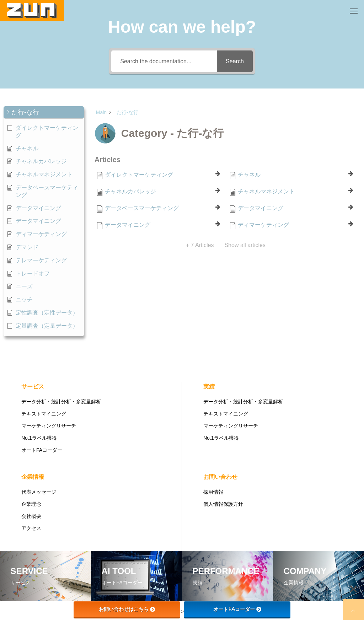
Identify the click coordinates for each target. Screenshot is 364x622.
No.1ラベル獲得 (39, 438)
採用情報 (213, 492)
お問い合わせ (220, 477)
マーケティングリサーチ (49, 426)
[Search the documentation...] (164, 61)
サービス (33, 387)
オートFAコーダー (42, 450)
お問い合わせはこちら (127, 609)
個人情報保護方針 (223, 504)
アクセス (31, 528)
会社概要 (31, 516)
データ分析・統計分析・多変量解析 (61, 402)
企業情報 (33, 477)
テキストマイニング (44, 414)
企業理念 (31, 504)
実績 (209, 387)
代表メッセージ (39, 492)
